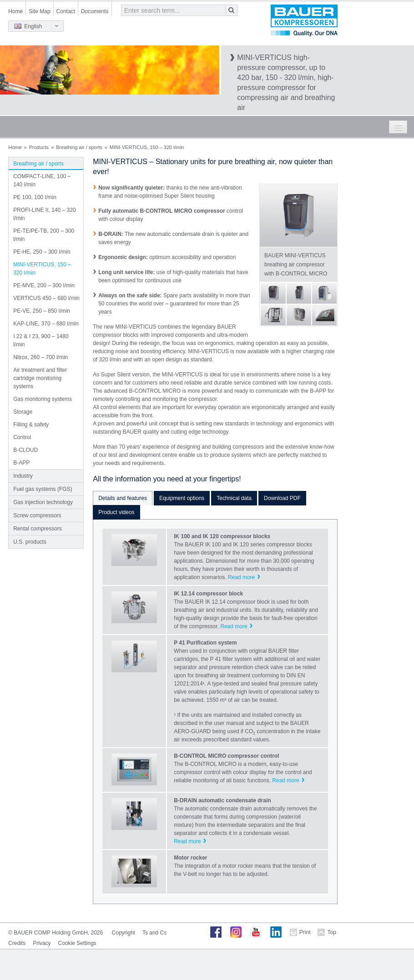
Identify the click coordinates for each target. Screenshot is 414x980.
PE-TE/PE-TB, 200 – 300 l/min (44, 235)
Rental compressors (38, 529)
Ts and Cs (154, 933)
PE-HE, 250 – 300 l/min (42, 252)
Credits (17, 943)
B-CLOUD (25, 450)
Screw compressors (37, 515)
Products (39, 147)
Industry (23, 476)
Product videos (116, 512)
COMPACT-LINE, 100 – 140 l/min (42, 180)
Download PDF (282, 498)
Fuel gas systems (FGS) (43, 489)
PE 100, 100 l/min (35, 197)
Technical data (234, 498)
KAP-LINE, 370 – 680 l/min (46, 324)
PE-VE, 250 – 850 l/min (42, 311)
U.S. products (30, 542)
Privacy (42, 943)
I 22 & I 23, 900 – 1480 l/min (41, 340)
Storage (23, 412)
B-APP (21, 463)
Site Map (39, 11)
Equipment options (182, 498)
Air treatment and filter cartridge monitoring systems (40, 378)
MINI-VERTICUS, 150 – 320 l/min (42, 269)
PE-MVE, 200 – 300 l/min (44, 285)
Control (22, 437)
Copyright (124, 933)
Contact (66, 11)
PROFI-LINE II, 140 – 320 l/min (44, 214)
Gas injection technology (43, 502)
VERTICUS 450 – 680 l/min (46, 298)
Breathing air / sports (79, 147)
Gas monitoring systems (43, 399)
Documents (95, 11)
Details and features (123, 498)
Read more (241, 577)
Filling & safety (31, 425)
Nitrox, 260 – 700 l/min (40, 357)
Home (15, 11)
